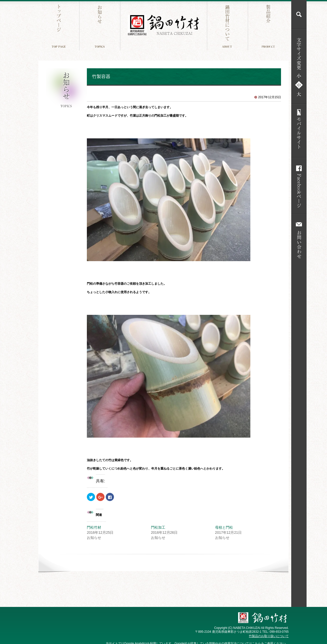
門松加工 (158, 527)
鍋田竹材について (228, 25)
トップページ (59, 25)
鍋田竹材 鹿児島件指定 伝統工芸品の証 (163, 25)
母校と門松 (224, 527)
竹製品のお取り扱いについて (269, 636)
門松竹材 (94, 527)
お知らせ (100, 25)
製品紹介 (269, 25)
